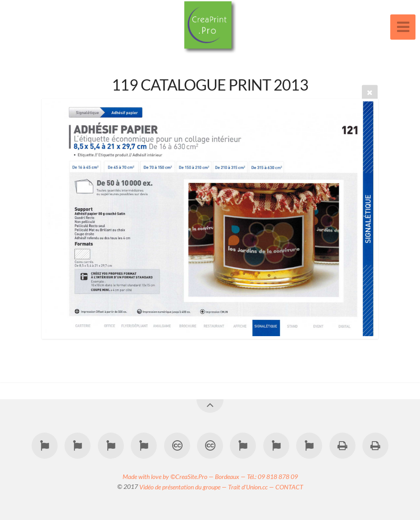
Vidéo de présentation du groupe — (184, 486)
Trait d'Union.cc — (252, 486)
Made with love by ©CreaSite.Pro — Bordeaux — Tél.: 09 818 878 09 (210, 476)
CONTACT (289, 486)
